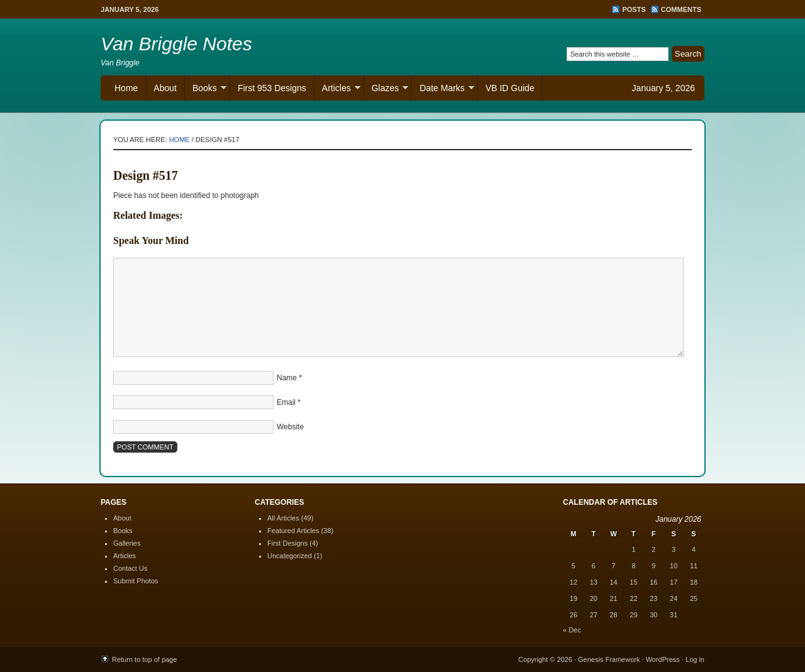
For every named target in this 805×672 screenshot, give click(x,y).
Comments (681, 9)
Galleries (127, 543)
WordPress (663, 659)
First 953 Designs (272, 88)
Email (286, 402)
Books (206, 90)
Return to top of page (144, 659)
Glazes (386, 90)
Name (287, 378)
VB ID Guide (510, 88)
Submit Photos (136, 581)
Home (126, 88)
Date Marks (443, 90)
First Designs (287, 543)
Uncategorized (290, 556)
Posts (634, 9)
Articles (337, 90)
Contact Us (130, 568)
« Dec (572, 630)
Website (290, 427)
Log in (695, 659)
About (165, 88)
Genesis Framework (609, 659)
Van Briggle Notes (176, 44)
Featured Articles (293, 531)
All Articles (283, 518)
